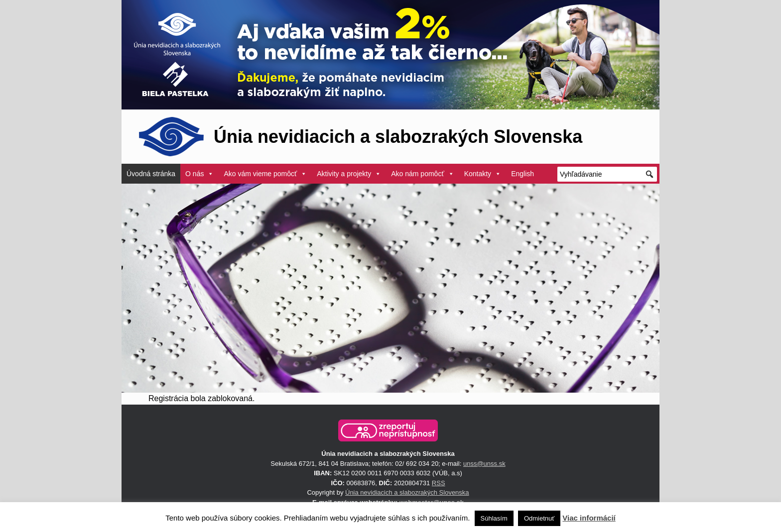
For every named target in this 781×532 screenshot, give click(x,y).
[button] (388, 430)
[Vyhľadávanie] (607, 174)
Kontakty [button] (483, 174)
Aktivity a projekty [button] (349, 174)
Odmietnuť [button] (539, 518)
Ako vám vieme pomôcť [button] (265, 174)
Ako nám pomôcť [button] (422, 174)
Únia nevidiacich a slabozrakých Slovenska (407, 492)
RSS (439, 483)
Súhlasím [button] (494, 518)
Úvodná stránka (151, 174)
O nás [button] (199, 174)
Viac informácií (589, 518)
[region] (390, 288)
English (522, 174)
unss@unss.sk (484, 464)
